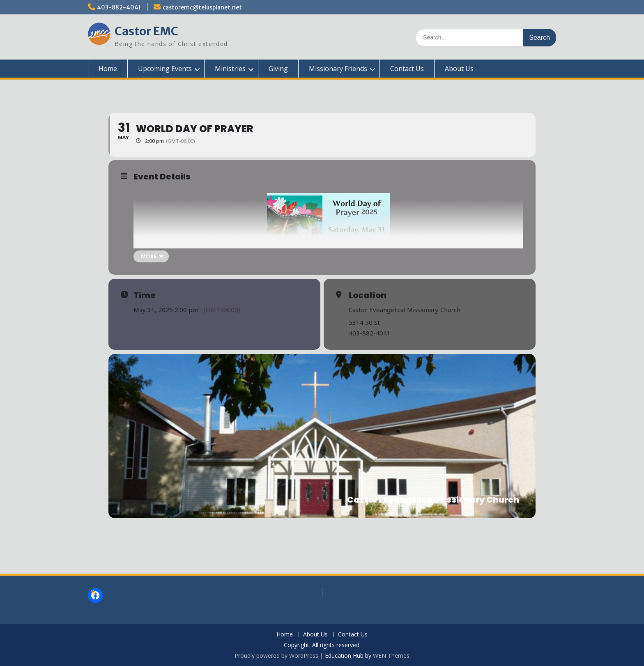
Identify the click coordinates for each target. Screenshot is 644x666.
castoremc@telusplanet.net (202, 7)
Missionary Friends (338, 69)
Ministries (230, 69)
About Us (459, 69)
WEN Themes (391, 656)
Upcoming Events (165, 69)
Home (108, 69)
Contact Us (407, 69)
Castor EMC (146, 31)
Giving (278, 69)
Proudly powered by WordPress (276, 656)
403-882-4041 (119, 7)
